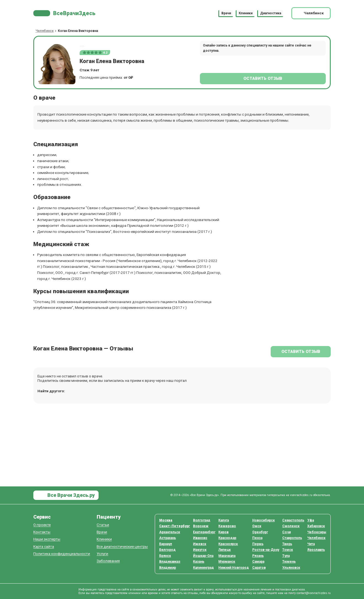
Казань (199, 562)
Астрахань (168, 538)
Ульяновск (291, 568)
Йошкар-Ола (203, 556)
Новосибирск (264, 520)
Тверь (287, 544)
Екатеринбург (204, 532)
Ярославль (316, 550)
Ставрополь (292, 538)
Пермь (258, 544)
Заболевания (108, 561)
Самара (258, 562)
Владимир (168, 568)
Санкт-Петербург (175, 526)
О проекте (42, 525)
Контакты (42, 532)
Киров (223, 532)
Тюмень (289, 562)
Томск (288, 550)
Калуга (224, 520)
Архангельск (170, 532)
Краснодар (227, 538)
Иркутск (200, 550)
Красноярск (228, 544)
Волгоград (202, 520)
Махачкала (227, 556)
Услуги (102, 554)
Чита (311, 544)
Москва (166, 520)
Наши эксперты (47, 539)
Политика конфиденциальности (62, 554)
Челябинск (316, 538)
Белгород (167, 550)
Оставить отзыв (263, 78)
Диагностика (271, 13)
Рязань (258, 556)
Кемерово (227, 526)
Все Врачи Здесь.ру (70, 495)
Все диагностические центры (122, 547)
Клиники (246, 13)
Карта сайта (44, 547)
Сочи (286, 532)
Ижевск (200, 544)
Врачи (226, 13)
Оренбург (260, 532)
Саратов (259, 568)
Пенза (257, 538)
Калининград (203, 568)
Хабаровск (316, 526)
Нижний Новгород (234, 568)
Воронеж (201, 526)
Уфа (311, 520)
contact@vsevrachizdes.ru (314, 593)
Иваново (200, 538)
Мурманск (227, 562)
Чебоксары (317, 532)
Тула (286, 556)
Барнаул (166, 544)
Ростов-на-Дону (266, 550)
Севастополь (293, 520)
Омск (257, 526)
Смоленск (291, 526)
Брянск (165, 556)
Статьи (103, 525)
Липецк (225, 550)
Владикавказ (170, 562)
